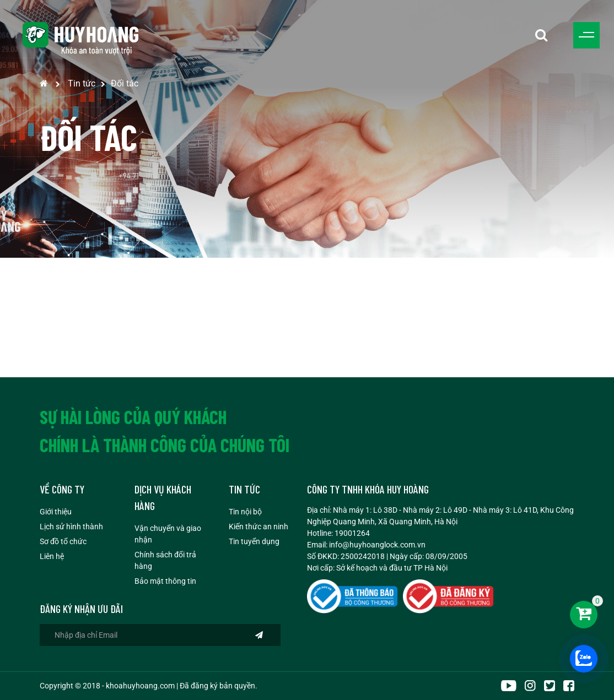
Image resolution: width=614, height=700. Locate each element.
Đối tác (125, 83)
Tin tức (82, 83)
